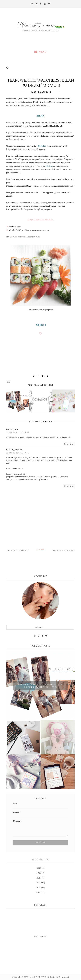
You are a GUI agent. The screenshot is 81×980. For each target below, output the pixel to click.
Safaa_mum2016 (15, 450)
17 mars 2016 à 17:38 (18, 433)
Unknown (12, 430)
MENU (40, 52)
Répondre (69, 444)
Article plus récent (18, 550)
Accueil (41, 550)
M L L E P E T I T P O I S (39, 977)
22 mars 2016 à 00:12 (18, 453)
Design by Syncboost (59, 977)
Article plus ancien (64, 550)
